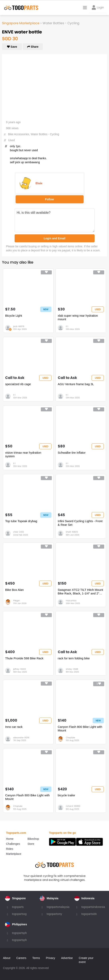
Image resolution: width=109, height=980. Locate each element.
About (7, 958)
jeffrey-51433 (19, 669)
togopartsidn (89, 914)
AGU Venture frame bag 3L (76, 384)
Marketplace (14, 854)
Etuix (39, 183)
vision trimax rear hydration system (23, 454)
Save (12, 47)
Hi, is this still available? (55, 220)
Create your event (86, 960)
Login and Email (54, 238)
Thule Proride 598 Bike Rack (24, 658)
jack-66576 (19, 326)
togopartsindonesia (93, 907)
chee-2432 (19, 532)
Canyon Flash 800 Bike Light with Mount (80, 729)
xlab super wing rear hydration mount (78, 317)
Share (33, 47)
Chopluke (70, 738)
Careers (21, 958)
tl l (67, 326)
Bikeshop (33, 839)
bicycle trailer (67, 795)
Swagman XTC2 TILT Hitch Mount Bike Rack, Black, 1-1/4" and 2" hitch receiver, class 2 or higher (80, 592)
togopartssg (19, 914)
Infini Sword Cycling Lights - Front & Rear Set (80, 523)
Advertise (67, 958)
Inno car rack (14, 727)
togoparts (18, 907)
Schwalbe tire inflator (72, 453)
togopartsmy (54, 914)
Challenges (13, 844)
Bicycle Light (14, 316)
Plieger (16, 601)
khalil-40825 (72, 532)
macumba (71, 601)
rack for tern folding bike (74, 658)
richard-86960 (73, 806)
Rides (10, 849)
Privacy (51, 958)
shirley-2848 (72, 669)
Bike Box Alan (14, 590)
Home (10, 839)
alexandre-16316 (21, 738)
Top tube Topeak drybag (21, 521)
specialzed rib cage (18, 384)
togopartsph (19, 933)
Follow (49, 199)
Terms (36, 958)
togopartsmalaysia (58, 907)
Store (31, 844)
